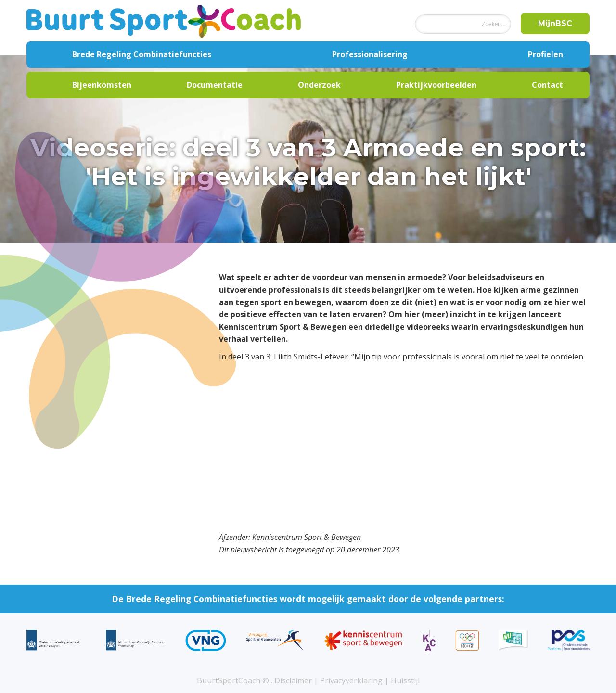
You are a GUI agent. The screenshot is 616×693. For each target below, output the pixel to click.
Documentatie (215, 85)
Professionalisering (370, 54)
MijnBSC (555, 23)
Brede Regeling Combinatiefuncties (142, 54)
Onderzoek (319, 85)
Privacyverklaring (351, 680)
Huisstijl (405, 680)
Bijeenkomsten (102, 85)
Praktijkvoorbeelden (436, 85)
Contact (547, 85)
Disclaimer (293, 680)
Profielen (545, 54)
